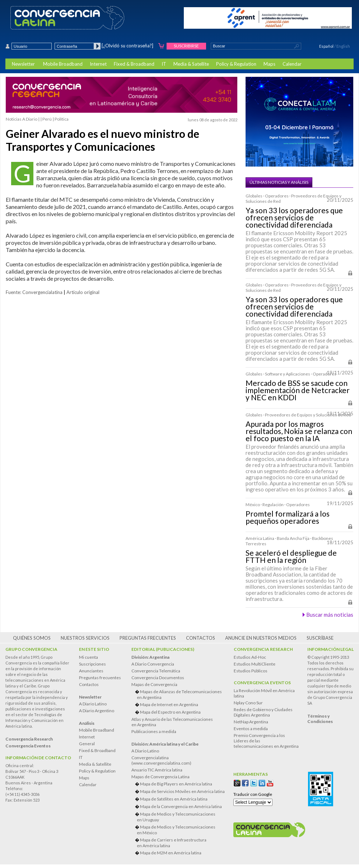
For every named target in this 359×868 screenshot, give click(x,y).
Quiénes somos (32, 638)
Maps (269, 64)
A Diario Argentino (97, 711)
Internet (98, 64)
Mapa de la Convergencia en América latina (181, 806)
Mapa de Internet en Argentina (169, 704)
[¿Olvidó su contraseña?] (127, 46)
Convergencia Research (263, 649)
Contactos (201, 638)
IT (164, 64)
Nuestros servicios (85, 638)
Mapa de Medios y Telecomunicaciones (181, 817)
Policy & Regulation (236, 64)
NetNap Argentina (251, 722)
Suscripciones (92, 664)
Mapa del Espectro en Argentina (170, 712)
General (87, 744)
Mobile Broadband (63, 64)
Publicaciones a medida (154, 731)
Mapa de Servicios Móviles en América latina (182, 791)
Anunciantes (91, 671)
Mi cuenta (88, 657)
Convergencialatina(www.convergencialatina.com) (161, 760)
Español (326, 46)
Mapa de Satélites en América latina (174, 799)
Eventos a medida (251, 729)
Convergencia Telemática (156, 671)
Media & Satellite (191, 64)
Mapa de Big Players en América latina (176, 784)
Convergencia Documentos (158, 678)
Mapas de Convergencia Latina (160, 777)
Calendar (292, 64)
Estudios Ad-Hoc (250, 657)
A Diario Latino (93, 704)
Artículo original (83, 292)
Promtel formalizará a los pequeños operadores (288, 517)
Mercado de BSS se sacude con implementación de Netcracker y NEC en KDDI (298, 390)
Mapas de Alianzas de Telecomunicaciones (181, 694)
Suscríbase (320, 638)
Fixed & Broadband (134, 64)
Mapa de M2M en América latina (171, 853)
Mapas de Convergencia (154, 684)
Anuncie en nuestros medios (261, 638)
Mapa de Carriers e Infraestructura (181, 843)
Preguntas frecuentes (148, 638)
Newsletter (23, 64)
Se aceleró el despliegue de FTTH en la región (291, 556)
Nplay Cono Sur (248, 703)
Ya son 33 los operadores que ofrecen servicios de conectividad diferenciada (294, 218)
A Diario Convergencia (153, 664)
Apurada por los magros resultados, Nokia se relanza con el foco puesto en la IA (299, 431)
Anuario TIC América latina (157, 770)
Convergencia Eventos (262, 683)
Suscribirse (186, 46)
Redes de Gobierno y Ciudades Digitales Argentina (263, 712)
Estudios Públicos (251, 671)
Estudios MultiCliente (255, 664)
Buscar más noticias (330, 615)
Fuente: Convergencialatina (34, 292)
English (343, 46)
